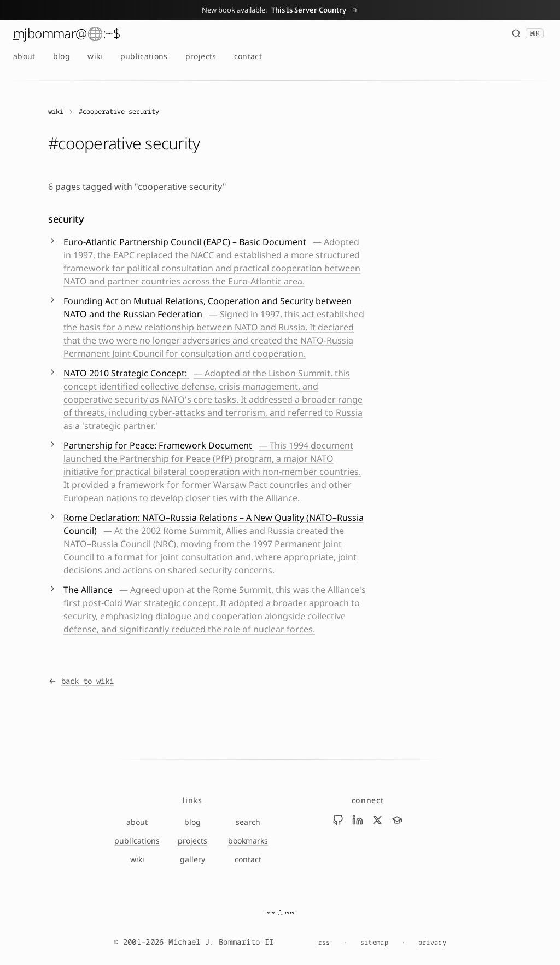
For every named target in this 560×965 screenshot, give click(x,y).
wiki (95, 56)
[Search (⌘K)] (527, 33)
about (24, 56)
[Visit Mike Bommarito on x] (377, 820)
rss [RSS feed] (324, 943)
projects (201, 56)
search (248, 822)
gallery (192, 859)
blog (62, 56)
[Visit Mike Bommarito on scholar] (397, 820)
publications (144, 56)
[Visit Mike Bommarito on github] (338, 820)
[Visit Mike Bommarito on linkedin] (358, 820)
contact (248, 56)
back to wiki (81, 681)
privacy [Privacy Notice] (432, 943)
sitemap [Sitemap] (374, 943)
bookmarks (248, 841)
